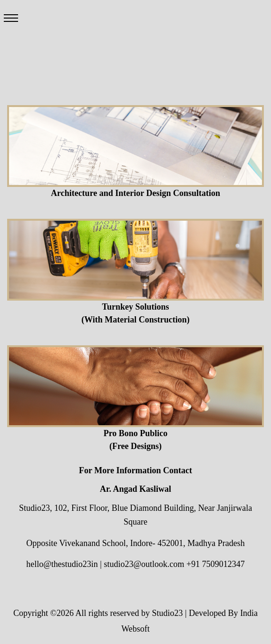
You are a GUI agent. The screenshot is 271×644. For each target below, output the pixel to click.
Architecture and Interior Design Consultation (135, 193)
